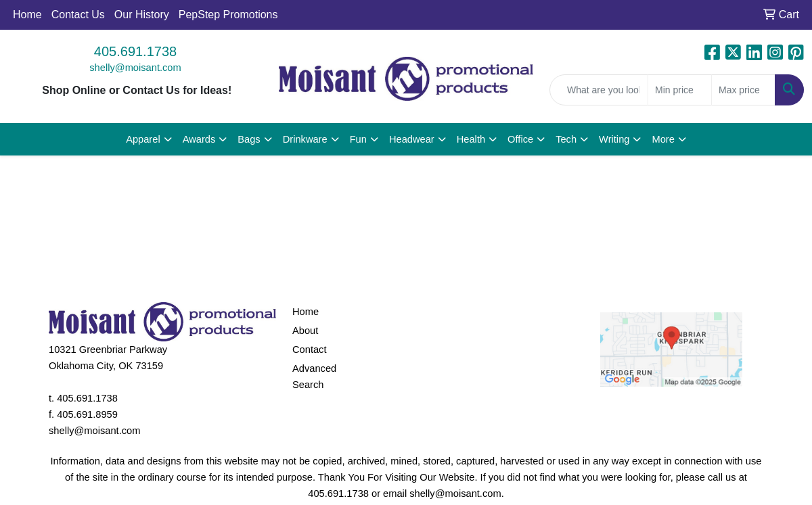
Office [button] (520, 139)
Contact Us (78, 15)
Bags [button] (249, 139)
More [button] (663, 139)
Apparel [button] (143, 139)
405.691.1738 (135, 51)
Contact (310, 350)
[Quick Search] (599, 90)
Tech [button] (566, 139)
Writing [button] (614, 139)
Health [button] (471, 139)
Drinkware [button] (305, 139)
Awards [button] (199, 139)
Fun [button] (358, 139)
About (305, 331)
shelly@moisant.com (135, 68)
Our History (142, 15)
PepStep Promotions (228, 15)
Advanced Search (314, 377)
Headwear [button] (412, 139)
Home (27, 15)
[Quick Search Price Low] (680, 90)
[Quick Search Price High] (743, 90)
